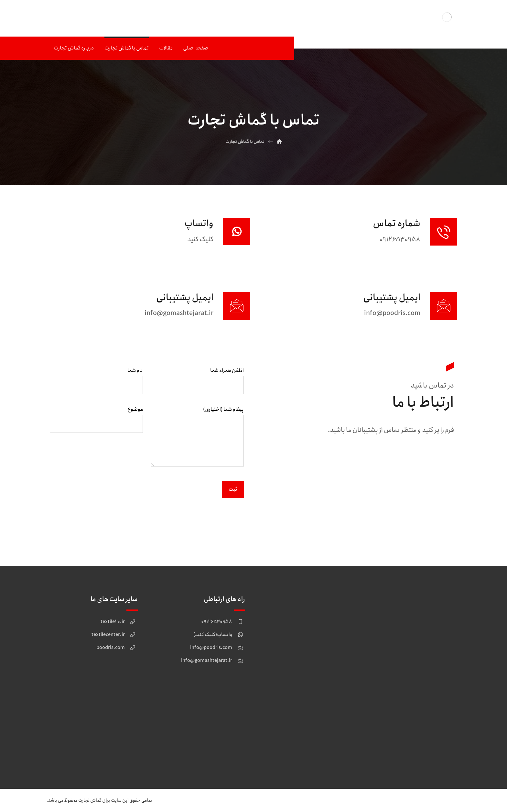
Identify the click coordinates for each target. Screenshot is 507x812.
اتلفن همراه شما (197, 382)
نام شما (96, 382)
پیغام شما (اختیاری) (197, 440)
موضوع (96, 421)
